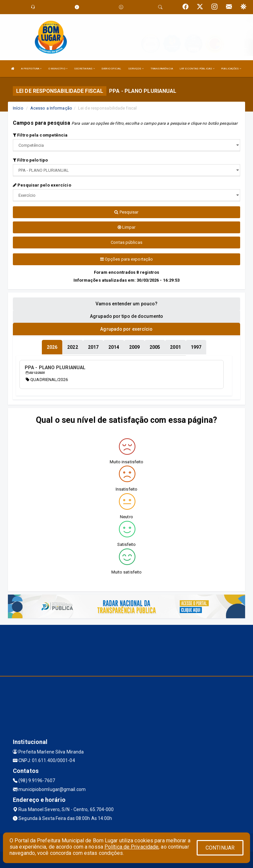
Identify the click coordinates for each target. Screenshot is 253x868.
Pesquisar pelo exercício (42, 185)
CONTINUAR (220, 848)
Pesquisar (126, 212)
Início (18, 108)
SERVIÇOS (136, 69)
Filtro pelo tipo (30, 160)
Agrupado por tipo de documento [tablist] (126, 316)
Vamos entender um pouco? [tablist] (126, 304)
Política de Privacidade (131, 847)
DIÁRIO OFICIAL (111, 69)
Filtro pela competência (40, 135)
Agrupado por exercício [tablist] (126, 329)
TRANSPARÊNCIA (162, 69)
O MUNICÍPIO (58, 69)
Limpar (127, 227)
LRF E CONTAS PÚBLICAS (197, 69)
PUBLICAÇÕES (231, 69)
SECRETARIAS (84, 69)
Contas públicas (126, 242)
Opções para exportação (126, 259)
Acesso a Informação (51, 108)
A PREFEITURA (31, 69)
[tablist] (52, 347)
